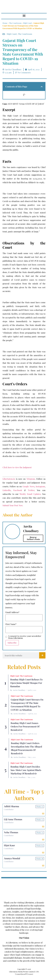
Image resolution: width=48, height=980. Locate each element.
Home (5, 23)
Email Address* (12, 612)
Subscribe (12, 643)
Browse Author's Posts (33, 538)
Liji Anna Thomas (13, 819)
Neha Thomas (11, 832)
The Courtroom (15, 23)
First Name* (11, 624)
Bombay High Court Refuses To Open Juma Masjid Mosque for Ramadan (26, 683)
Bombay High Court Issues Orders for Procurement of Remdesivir (25, 726)
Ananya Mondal (12, 858)
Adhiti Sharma (11, 806)
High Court (27, 23)
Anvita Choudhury (19, 690)
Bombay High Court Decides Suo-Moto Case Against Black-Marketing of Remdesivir (26, 770)
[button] (24, 15)
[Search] (42, 655)
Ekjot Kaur (9, 845)
